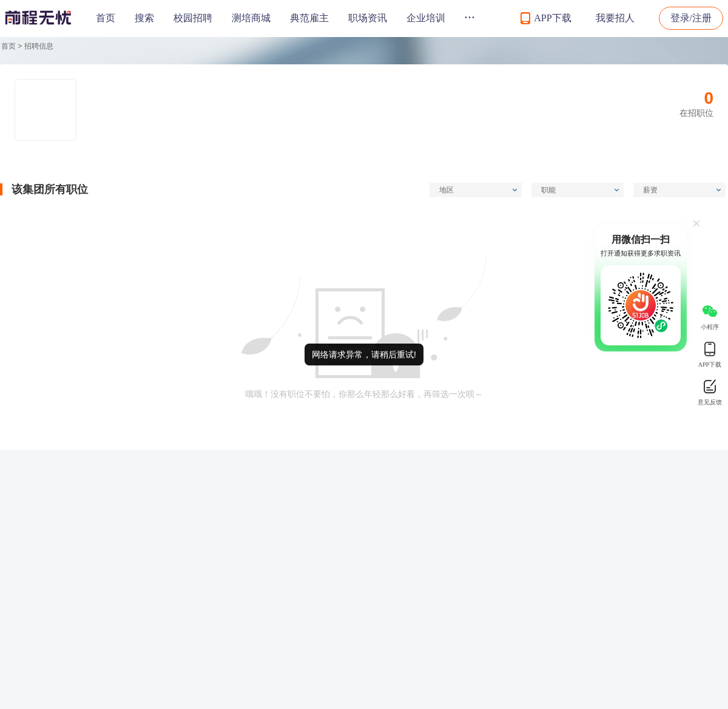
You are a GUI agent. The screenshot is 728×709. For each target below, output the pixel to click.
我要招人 (615, 18)
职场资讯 (368, 18)
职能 (580, 190)
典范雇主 (309, 18)
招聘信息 (39, 46)
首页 (106, 18)
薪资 (682, 190)
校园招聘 (193, 18)
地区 (478, 190)
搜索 (144, 18)
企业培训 (426, 18)
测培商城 (251, 18)
